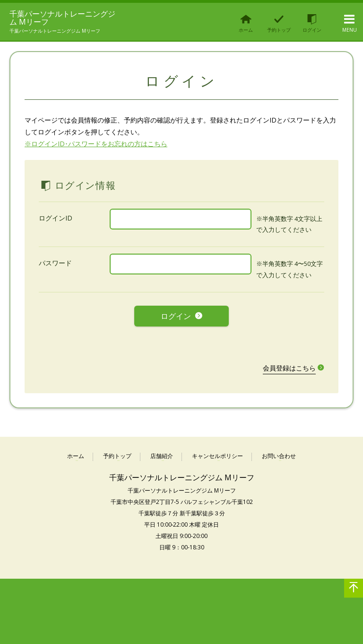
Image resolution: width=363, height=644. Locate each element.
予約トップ (117, 456)
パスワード (55, 269)
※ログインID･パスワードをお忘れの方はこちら (96, 150)
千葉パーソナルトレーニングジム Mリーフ (59, 21)
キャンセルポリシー (217, 456)
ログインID (56, 224)
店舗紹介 (162, 456)
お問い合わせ (279, 456)
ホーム (76, 456)
